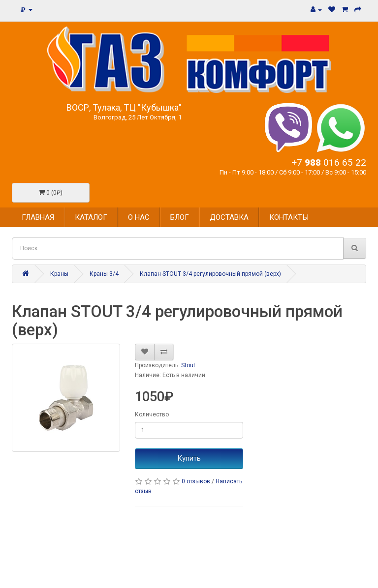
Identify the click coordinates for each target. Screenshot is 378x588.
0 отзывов (196, 481)
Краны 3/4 (104, 274)
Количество (152, 414)
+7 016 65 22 (329, 162)
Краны (59, 274)
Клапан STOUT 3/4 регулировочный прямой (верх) (210, 274)
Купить (189, 458)
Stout (188, 365)
